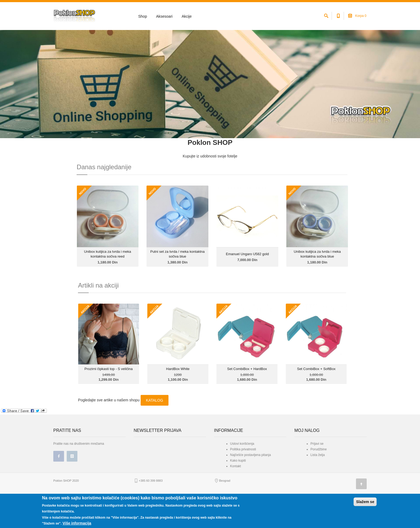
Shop (143, 16)
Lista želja (318, 482)
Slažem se (365, 502)
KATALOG (155, 428)
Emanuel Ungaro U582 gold (247, 281)
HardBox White (178, 396)
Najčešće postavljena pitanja (250, 482)
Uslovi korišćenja (242, 471)
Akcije (187, 16)
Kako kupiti (238, 488)
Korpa (357, 16)
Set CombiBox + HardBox (247, 396)
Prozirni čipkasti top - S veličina (108, 396)
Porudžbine (319, 477)
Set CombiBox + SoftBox (316, 396)
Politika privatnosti (243, 477)
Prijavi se (317, 471)
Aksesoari (164, 16)
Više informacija (77, 523)
